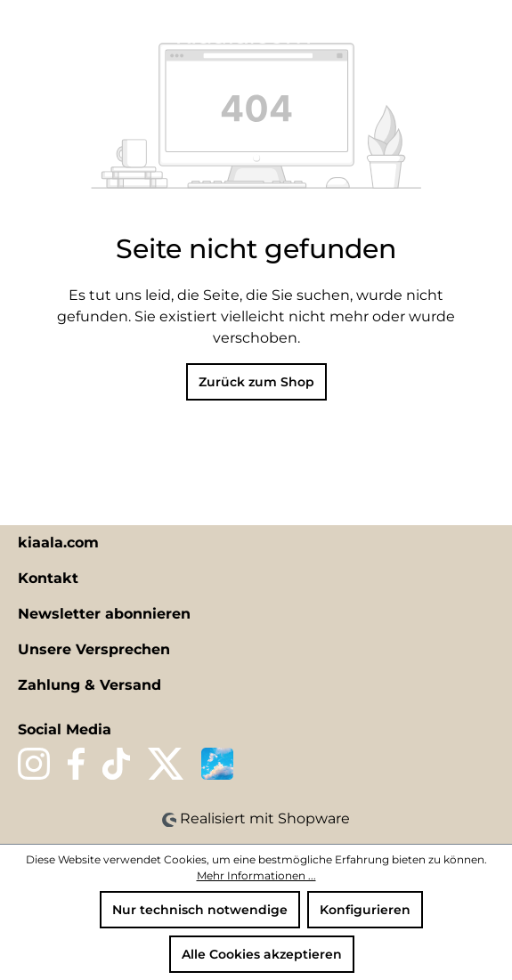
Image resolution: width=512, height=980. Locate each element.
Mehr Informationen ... (256, 875)
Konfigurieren (365, 910)
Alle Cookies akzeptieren (262, 954)
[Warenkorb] (488, 33)
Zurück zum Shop (256, 382)
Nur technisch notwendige (200, 910)
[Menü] (24, 33)
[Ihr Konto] (458, 33)
